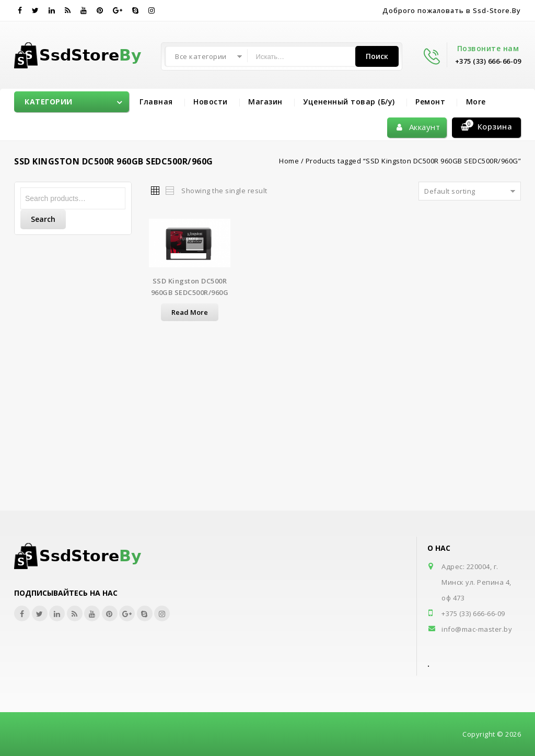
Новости (211, 102)
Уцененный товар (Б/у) (349, 102)
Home (289, 161)
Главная (156, 102)
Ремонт (430, 102)
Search (43, 219)
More (476, 102)
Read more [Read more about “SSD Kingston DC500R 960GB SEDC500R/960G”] (190, 312)
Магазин (265, 102)
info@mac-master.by (477, 629)
